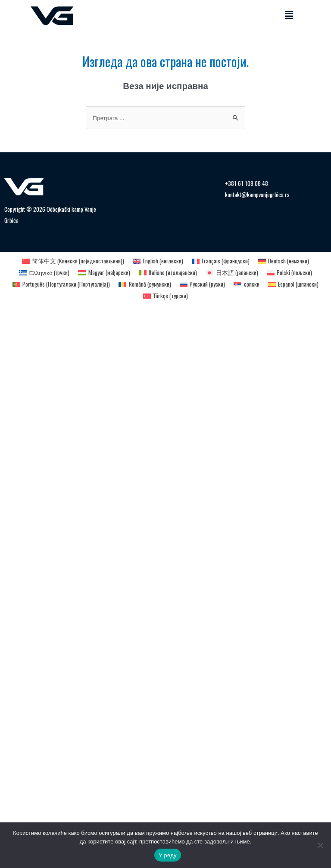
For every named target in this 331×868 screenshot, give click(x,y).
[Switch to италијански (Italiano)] (168, 273)
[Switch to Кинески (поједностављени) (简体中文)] (73, 261)
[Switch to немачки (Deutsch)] (284, 261)
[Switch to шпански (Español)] (293, 284)
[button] (289, 15)
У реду (168, 855)
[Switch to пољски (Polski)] (289, 273)
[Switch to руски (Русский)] (202, 284)
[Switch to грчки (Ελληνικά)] (44, 273)
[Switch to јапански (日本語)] (232, 273)
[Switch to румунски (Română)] (145, 284)
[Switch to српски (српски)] (246, 284)
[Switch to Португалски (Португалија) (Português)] (61, 284)
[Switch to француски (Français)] (221, 261)
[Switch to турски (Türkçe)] (165, 296)
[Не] (320, 845)
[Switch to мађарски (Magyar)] (104, 273)
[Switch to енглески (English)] (158, 261)
